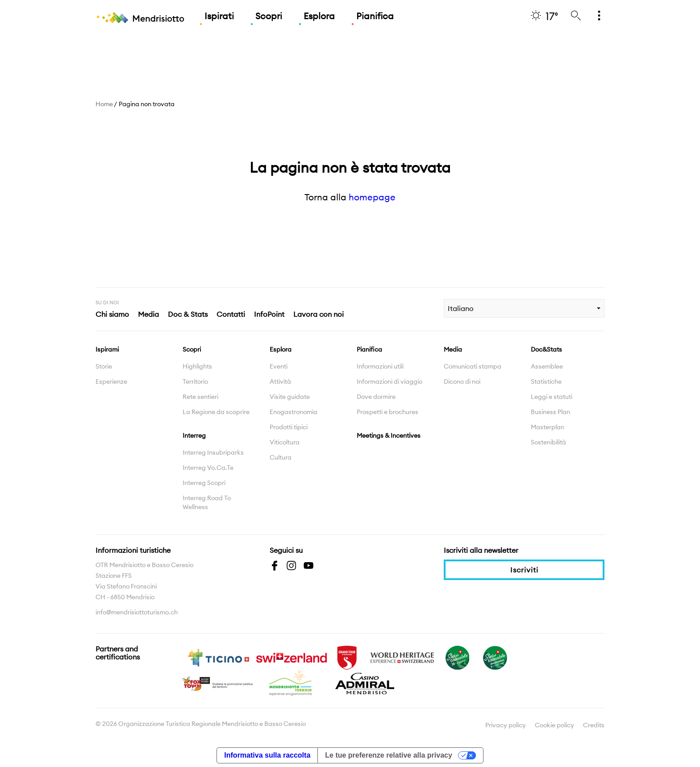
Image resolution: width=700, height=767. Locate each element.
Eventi (279, 366)
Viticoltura (285, 442)
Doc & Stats (188, 314)
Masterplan (548, 427)
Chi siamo (112, 314)
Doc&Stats (546, 349)
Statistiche (546, 381)
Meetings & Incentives (389, 435)
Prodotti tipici (289, 427)
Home (104, 104)
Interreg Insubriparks (213, 452)
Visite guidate (290, 397)
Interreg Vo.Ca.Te (208, 468)
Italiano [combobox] (461, 308)
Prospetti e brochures (387, 412)
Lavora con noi (319, 314)
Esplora (319, 16)
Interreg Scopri (204, 483)
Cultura (281, 457)
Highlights (197, 366)
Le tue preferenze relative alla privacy (389, 755)
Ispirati (219, 16)
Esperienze (111, 381)
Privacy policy (506, 725)
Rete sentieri (200, 397)
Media (148, 314)
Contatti (231, 314)
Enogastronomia (294, 412)
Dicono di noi (462, 381)
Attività (280, 381)
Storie (104, 366)
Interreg (194, 435)
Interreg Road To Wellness (207, 502)
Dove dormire (376, 397)
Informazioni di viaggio (390, 381)
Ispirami (107, 349)
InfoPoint (269, 314)
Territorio (195, 381)
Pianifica (375, 16)
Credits (594, 725)
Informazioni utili (380, 366)
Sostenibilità (548, 442)
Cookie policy (554, 725)
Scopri (269, 16)
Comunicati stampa (473, 366)
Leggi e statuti (552, 397)
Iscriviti (524, 570)
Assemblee (547, 366)
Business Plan (550, 412)
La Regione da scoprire (216, 412)
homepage (372, 197)
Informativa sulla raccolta (267, 755)
